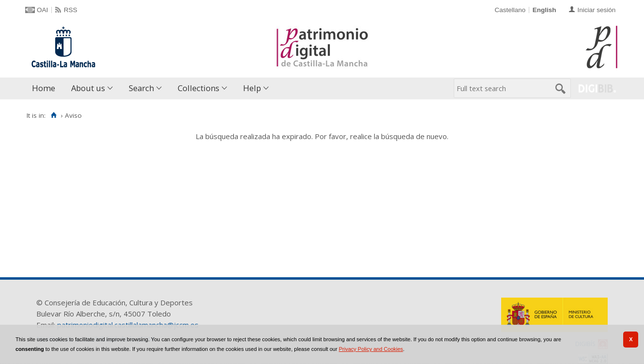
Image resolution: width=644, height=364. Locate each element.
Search (141, 88)
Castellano (510, 10)
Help (252, 88)
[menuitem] (46, 88)
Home (44, 88)
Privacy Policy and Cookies (371, 349)
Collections (199, 88)
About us (88, 88)
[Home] (54, 115)
